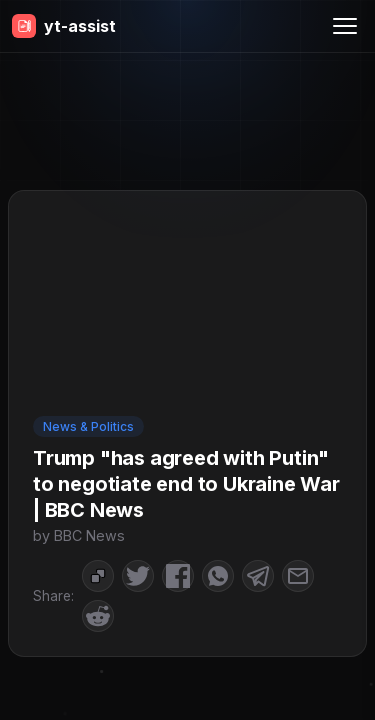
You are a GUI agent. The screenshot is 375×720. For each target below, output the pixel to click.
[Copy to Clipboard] (98, 576)
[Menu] (345, 26)
